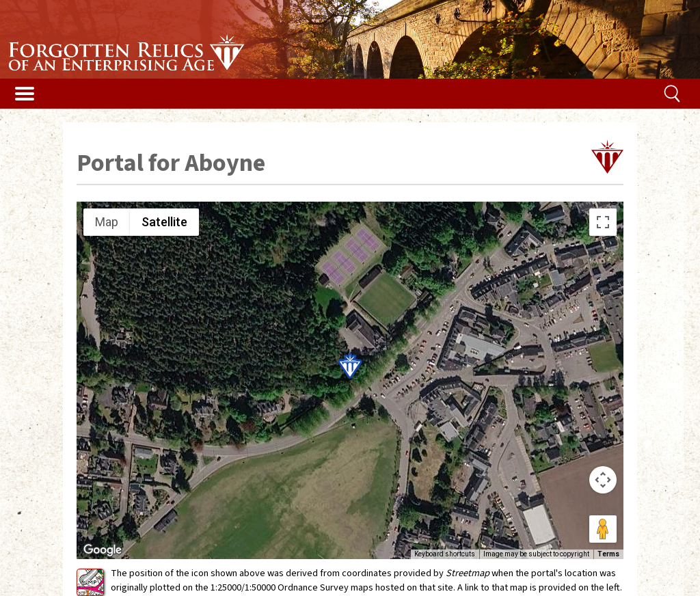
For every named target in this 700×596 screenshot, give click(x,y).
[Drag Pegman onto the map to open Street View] (603, 529)
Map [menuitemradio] (107, 222)
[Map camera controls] (603, 480)
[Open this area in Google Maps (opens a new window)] (103, 550)
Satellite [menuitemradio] (164, 222)
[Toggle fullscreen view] (603, 222)
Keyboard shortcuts (445, 554)
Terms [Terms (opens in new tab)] (608, 554)
